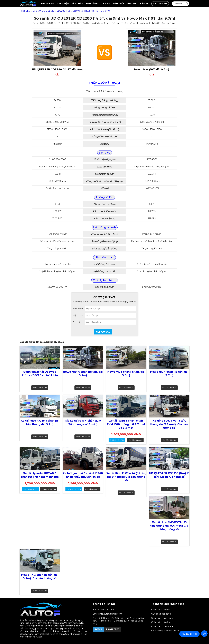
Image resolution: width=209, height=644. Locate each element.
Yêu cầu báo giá (40, 388)
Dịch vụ (105, 4)
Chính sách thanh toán (163, 626)
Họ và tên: (78, 309)
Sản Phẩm (77, 4)
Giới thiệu (63, 4)
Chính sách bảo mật (161, 610)
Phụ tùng (92, 4)
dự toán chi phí (117, 440)
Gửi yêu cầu (103, 332)
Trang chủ (47, 4)
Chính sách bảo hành (162, 622)
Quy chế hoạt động (161, 614)
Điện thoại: (78, 315)
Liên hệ (144, 4)
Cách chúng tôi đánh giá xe (165, 631)
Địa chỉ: (76, 322)
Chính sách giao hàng (162, 618)
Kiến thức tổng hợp (125, 4)
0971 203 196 (160, 4)
